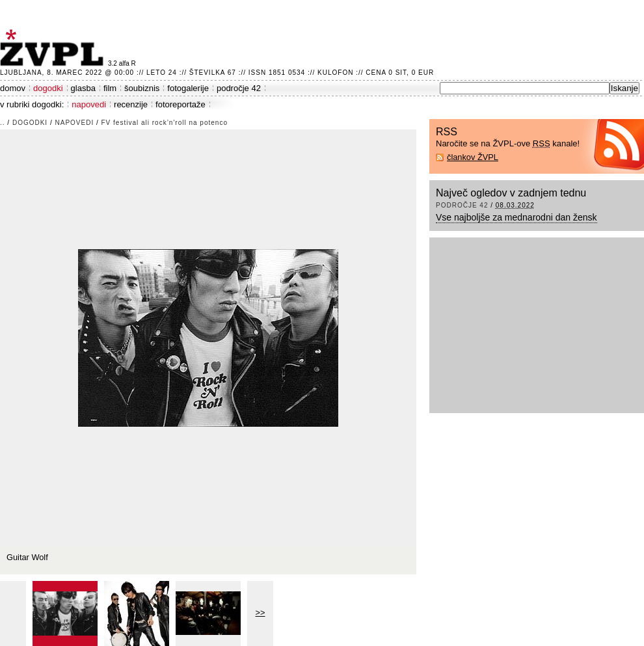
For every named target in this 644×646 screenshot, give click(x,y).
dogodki (48, 88)
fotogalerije (188, 88)
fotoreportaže (181, 104)
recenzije (131, 104)
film (110, 88)
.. (3, 123)
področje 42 (239, 88)
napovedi (89, 104)
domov (13, 88)
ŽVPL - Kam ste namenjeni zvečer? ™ (54, 48)
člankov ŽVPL (473, 157)
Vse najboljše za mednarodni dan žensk (517, 217)
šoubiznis (142, 88)
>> (261, 612)
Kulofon (335, 73)
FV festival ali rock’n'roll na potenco (165, 123)
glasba (83, 88)
